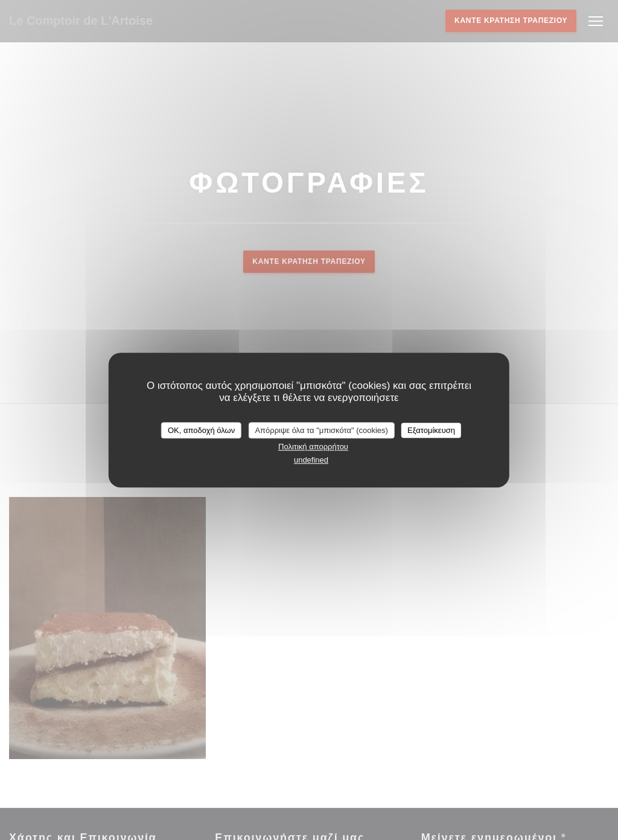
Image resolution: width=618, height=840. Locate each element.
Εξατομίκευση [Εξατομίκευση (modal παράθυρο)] (431, 430)
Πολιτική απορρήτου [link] (313, 447)
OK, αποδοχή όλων (201, 430)
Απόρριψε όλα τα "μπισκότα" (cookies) (321, 430)
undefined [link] (311, 460)
